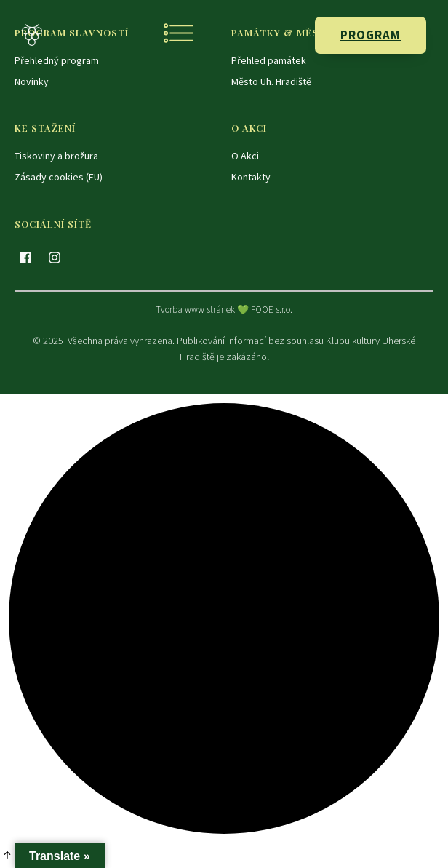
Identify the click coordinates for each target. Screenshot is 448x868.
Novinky (32, 81)
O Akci (245, 156)
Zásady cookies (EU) (59, 177)
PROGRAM (371, 35)
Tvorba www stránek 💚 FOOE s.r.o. (224, 310)
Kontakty (251, 177)
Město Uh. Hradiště (271, 81)
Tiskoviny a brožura (56, 156)
